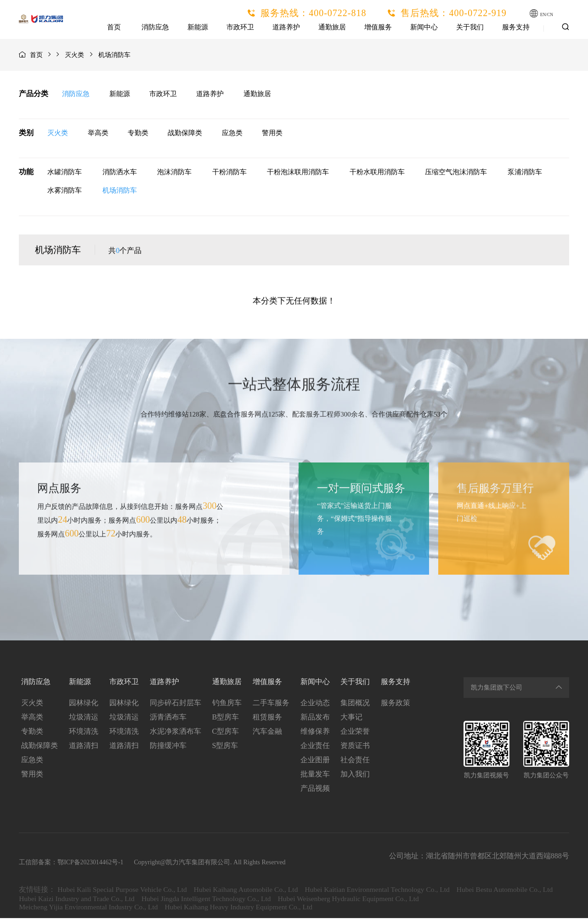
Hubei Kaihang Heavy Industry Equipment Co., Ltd (245, 908)
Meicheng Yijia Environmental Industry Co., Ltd (90, 908)
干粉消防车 (229, 173)
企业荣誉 (356, 732)
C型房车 (225, 732)
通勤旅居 (333, 27)
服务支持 (516, 27)
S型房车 (225, 746)
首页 (115, 27)
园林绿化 (83, 704)
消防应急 (156, 27)
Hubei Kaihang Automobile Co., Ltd (251, 890)
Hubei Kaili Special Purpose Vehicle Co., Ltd (124, 890)
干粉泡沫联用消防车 (297, 173)
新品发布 (315, 718)
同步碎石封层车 (175, 704)
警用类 (277, 133)
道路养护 (287, 27)
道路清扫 (83, 746)
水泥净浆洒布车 (175, 732)
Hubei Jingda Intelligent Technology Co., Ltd (318, 899)
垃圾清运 (83, 718)
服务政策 (396, 704)
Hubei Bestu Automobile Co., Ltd (68, 899)
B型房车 (225, 718)
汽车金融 (267, 732)
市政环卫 (241, 27)
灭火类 (74, 55)
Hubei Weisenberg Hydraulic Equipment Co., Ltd (464, 899)
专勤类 (139, 133)
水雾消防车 (64, 191)
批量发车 (315, 775)
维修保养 (315, 732)
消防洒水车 (119, 173)
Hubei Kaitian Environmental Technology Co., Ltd (386, 890)
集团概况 (356, 704)
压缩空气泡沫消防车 (455, 173)
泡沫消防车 (174, 173)
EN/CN (549, 14)
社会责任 (356, 761)
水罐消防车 (64, 173)
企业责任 (315, 746)
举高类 (99, 133)
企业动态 (315, 704)
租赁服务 (267, 718)
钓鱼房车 (226, 704)
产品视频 (315, 789)
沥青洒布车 (168, 718)
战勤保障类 (188, 133)
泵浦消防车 (524, 173)
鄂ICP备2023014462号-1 (90, 863)
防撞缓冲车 (168, 746)
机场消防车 (119, 191)
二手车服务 (271, 704)
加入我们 (356, 775)
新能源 (198, 27)
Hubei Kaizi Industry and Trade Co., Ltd (184, 899)
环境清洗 (83, 732)
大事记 (352, 718)
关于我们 (470, 27)
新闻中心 (424, 27)
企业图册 (315, 761)
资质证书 (356, 746)
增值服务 (379, 27)
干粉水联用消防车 (377, 173)
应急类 (235, 133)
